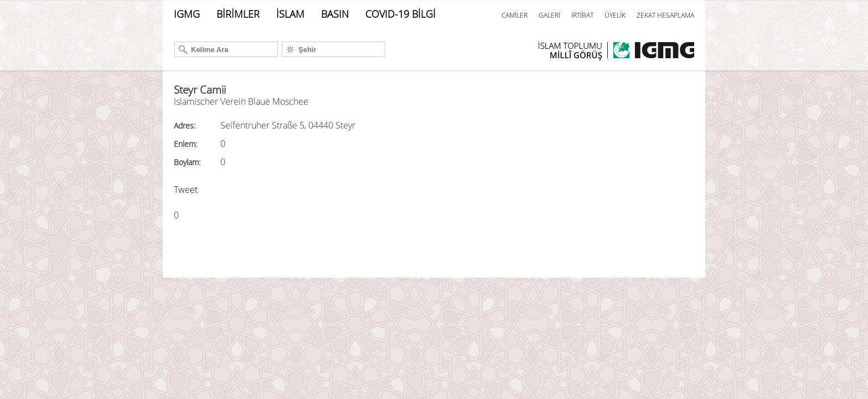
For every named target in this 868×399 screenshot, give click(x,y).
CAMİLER (515, 15)
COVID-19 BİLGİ (401, 14)
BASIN (335, 14)
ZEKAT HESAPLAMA (665, 15)
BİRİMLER (238, 14)
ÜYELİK (615, 15)
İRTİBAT (582, 15)
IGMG (187, 14)
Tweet (186, 190)
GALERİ (549, 15)
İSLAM (290, 14)
